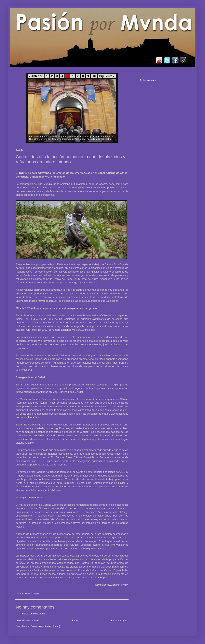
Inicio (75, 621)
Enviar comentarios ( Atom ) (45, 626)
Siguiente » (107, 76)
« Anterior (36, 76)
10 (94, 76)
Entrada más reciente (28, 621)
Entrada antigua (119, 621)
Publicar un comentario (33, 614)
